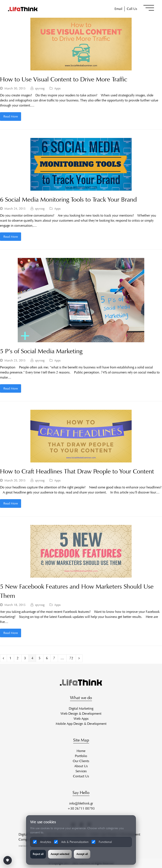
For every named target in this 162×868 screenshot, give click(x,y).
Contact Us (81, 776)
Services (81, 771)
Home (81, 751)
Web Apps (81, 719)
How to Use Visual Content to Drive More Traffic (64, 79)
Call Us (132, 9)
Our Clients (81, 761)
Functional (102, 842)
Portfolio (81, 756)
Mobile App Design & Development (81, 724)
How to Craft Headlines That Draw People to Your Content (77, 471)
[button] (149, 8)
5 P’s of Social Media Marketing (41, 351)
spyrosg (40, 88)
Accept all (82, 854)
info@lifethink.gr (81, 803)
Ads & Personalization (71, 842)
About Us (81, 766)
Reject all (38, 854)
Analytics (42, 842)
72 (72, 658)
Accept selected (60, 854)
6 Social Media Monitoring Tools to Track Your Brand (68, 199)
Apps (57, 88)
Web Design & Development (81, 714)
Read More (11, 116)
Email (118, 9)
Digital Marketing (81, 708)
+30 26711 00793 (81, 808)
